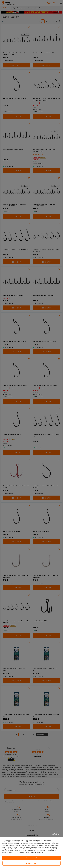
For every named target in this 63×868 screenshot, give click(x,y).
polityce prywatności (15, 845)
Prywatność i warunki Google (20, 847)
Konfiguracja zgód (31, 863)
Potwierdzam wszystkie (32, 858)
